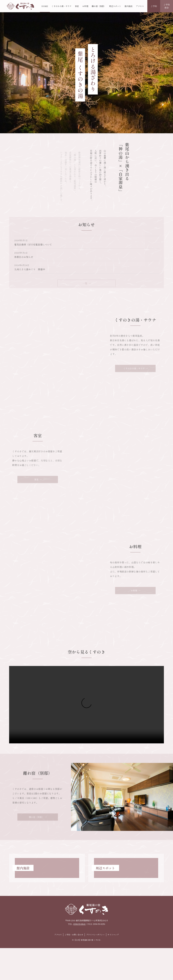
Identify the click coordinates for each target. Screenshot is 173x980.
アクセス (58, 935)
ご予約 (154, 6)
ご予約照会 (167, 6)
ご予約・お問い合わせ (74, 935)
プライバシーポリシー (95, 935)
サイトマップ (113, 935)
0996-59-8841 (79, 924)
